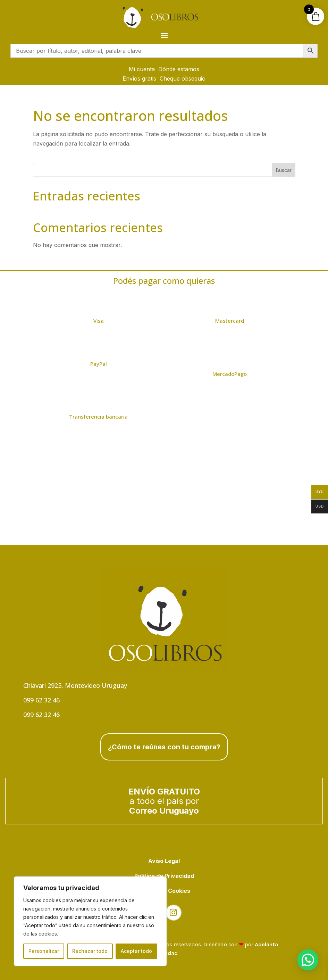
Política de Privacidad (164, 876)
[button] (308, 960)
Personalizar (44, 951)
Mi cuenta (142, 69)
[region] (90, 921)
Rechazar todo (90, 951)
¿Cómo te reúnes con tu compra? (164, 747)
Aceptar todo (136, 951)
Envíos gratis (139, 79)
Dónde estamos (179, 69)
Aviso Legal (164, 861)
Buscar (284, 170)
